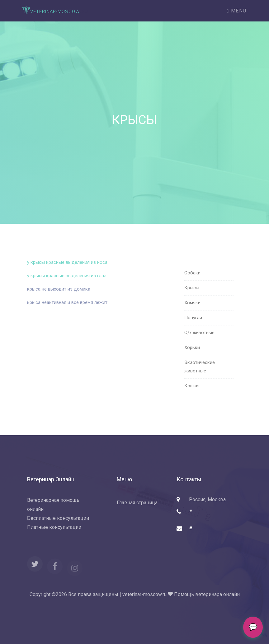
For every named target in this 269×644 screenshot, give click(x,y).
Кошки (191, 396)
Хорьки (192, 358)
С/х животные (199, 343)
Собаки (192, 283)
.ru (55, 11)
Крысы (192, 298)
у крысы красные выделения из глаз (67, 280)
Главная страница (137, 503)
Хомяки (192, 313)
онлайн (231, 594)
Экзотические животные (200, 377)
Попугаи (193, 328)
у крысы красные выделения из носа (68, 267)
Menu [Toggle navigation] (237, 11)
